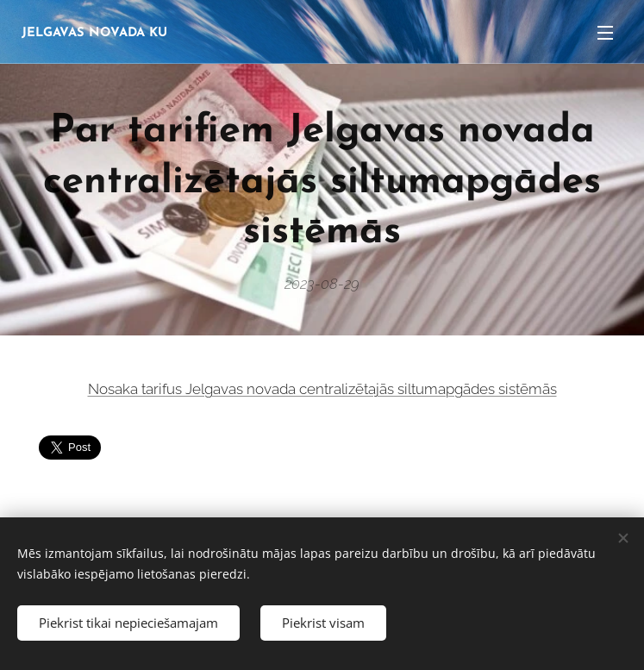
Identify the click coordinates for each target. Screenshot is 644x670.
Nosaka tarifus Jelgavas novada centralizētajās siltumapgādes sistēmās (322, 389)
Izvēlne (605, 33)
